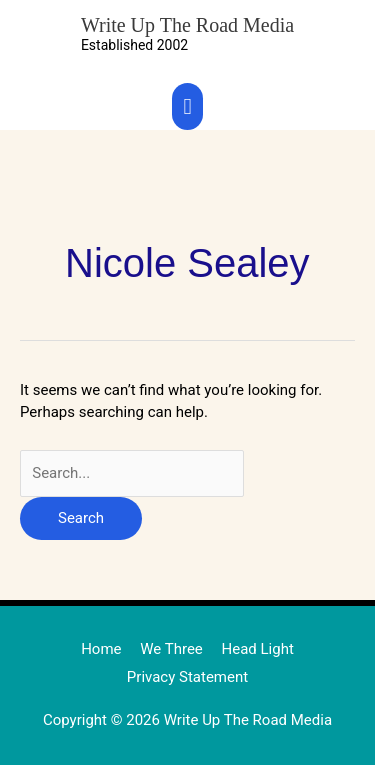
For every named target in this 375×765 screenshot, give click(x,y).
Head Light (258, 649)
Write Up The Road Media (187, 25)
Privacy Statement (187, 677)
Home (101, 649)
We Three (171, 649)
